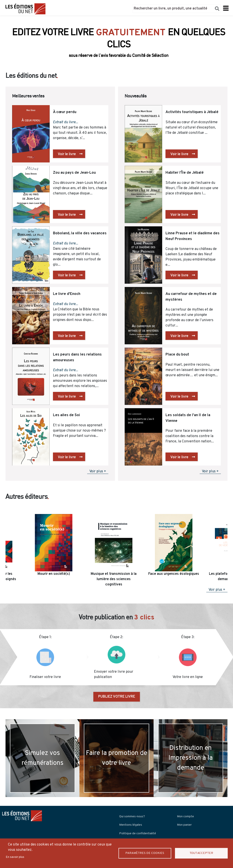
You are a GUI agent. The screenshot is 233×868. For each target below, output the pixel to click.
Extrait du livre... (66, 122)
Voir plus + (98, 471)
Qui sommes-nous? (132, 817)
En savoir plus (15, 857)
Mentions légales (131, 825)
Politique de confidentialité (138, 834)
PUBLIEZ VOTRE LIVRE (117, 697)
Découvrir (117, 53)
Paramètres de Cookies (145, 853)
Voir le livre (67, 154)
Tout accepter (201, 853)
